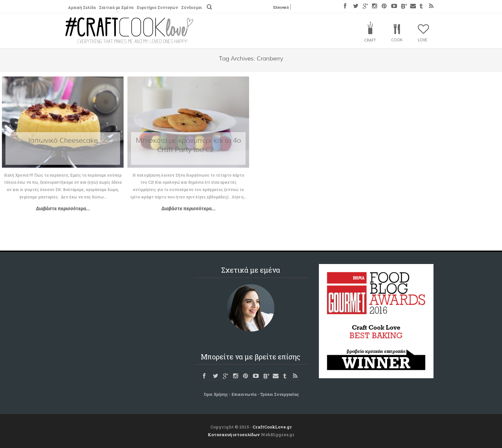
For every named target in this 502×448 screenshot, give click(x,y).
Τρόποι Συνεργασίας (279, 394)
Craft (370, 40)
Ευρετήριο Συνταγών (157, 7)
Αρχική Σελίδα (82, 7)
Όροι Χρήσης (216, 394)
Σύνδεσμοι (192, 7)
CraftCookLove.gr (272, 427)
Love (422, 40)
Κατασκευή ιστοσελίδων (234, 435)
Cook (397, 40)
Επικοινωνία (244, 394)
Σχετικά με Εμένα (116, 7)
